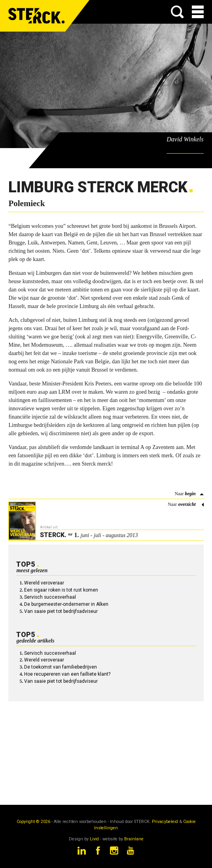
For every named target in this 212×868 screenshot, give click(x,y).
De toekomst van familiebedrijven (61, 667)
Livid (94, 839)
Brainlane (134, 839)
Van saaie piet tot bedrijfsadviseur (61, 611)
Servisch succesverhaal (50, 597)
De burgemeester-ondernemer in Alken (66, 604)
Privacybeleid (165, 822)
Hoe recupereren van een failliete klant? (67, 674)
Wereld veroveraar (44, 583)
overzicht (187, 504)
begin (190, 494)
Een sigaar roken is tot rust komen (61, 590)
